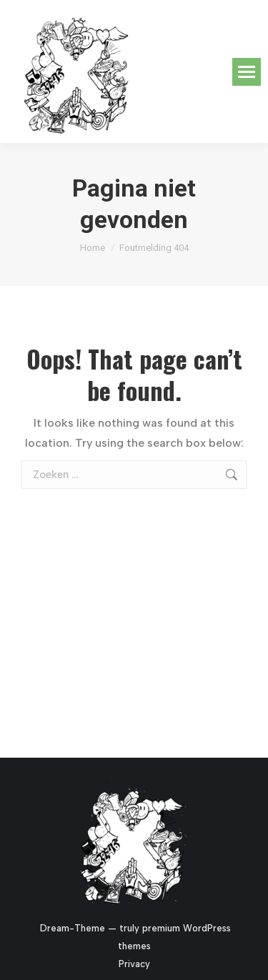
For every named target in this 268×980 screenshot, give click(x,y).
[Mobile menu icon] (247, 72)
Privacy (134, 964)
